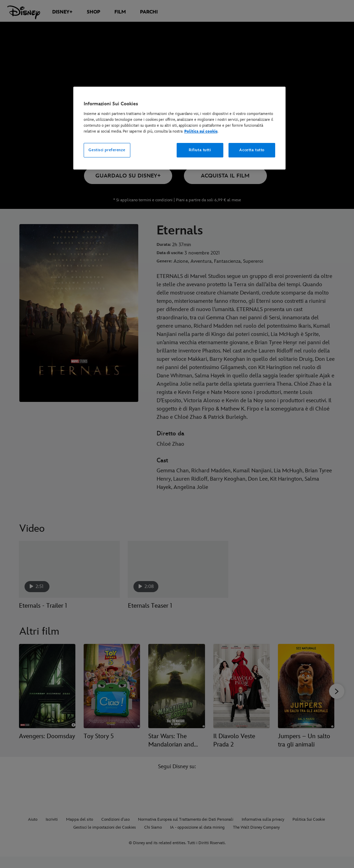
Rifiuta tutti (200, 150)
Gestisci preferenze (107, 150)
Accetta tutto (252, 150)
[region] (179, 128)
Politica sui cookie (201, 131)
